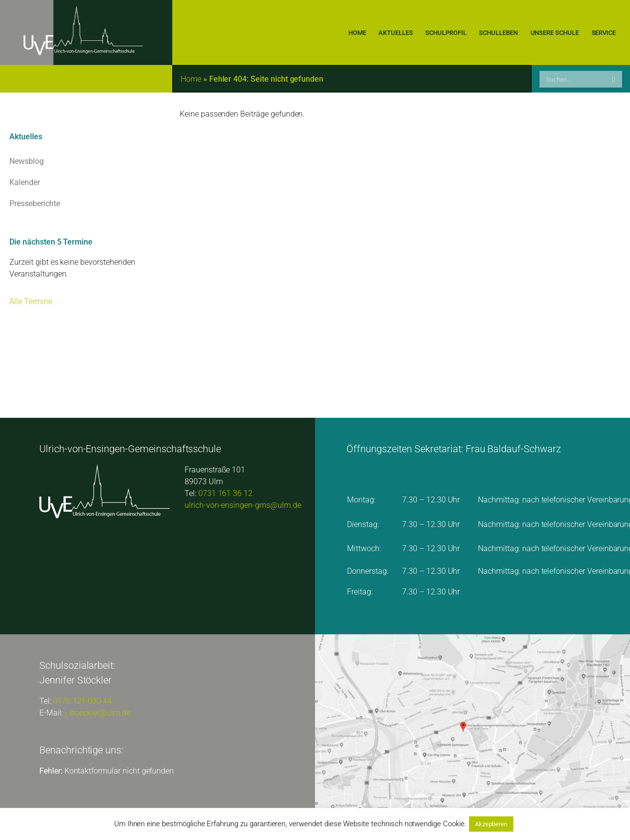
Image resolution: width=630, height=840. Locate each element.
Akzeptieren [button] (491, 824)
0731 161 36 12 (225, 493)
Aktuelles (395, 33)
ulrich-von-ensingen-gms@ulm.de (243, 505)
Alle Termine (31, 301)
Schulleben (499, 33)
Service (604, 33)
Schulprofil (446, 33)
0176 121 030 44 (82, 701)
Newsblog (86, 161)
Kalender (86, 183)
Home (357, 33)
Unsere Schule (555, 33)
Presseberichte (86, 204)
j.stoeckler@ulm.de (98, 713)
